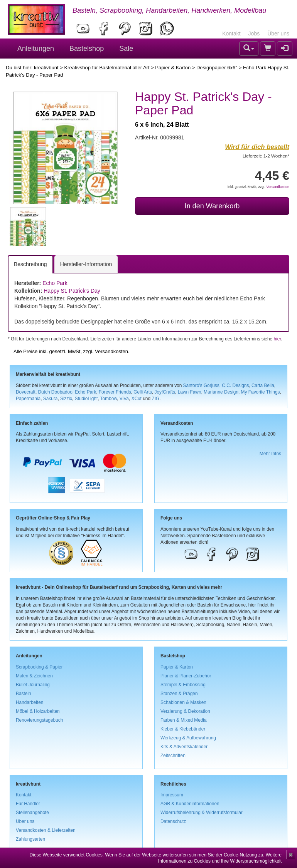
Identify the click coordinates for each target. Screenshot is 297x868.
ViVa (124, 399)
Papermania (28, 399)
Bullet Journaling (33, 685)
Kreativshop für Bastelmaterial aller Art (107, 68)
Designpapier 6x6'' (217, 68)
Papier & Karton (173, 68)
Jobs (254, 34)
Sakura (51, 399)
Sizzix (66, 399)
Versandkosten (278, 187)
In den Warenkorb (212, 206)
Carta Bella (263, 385)
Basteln (24, 694)
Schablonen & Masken (183, 702)
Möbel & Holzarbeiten (38, 711)
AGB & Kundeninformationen (190, 804)
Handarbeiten (30, 702)
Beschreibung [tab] (30, 264)
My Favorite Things (261, 392)
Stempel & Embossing (183, 685)
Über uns (278, 34)
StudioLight (86, 399)
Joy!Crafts (165, 392)
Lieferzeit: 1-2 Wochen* (266, 156)
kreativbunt (46, 68)
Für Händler (28, 804)
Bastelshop (87, 49)
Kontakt (231, 34)
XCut (136, 399)
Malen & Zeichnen (34, 676)
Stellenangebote (32, 813)
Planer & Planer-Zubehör (186, 676)
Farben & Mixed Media (184, 720)
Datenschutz (173, 821)
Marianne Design (221, 392)
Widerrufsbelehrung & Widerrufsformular (202, 813)
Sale (126, 49)
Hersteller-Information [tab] (86, 264)
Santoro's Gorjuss (201, 385)
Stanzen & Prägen (179, 694)
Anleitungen (36, 49)
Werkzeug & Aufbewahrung (188, 738)
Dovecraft (26, 392)
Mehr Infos (270, 454)
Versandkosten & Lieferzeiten (46, 830)
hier (277, 339)
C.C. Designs (235, 385)
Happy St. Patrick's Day (72, 291)
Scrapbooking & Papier (39, 667)
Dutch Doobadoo (55, 392)
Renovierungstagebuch (39, 720)
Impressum (172, 795)
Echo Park (55, 283)
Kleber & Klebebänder (183, 729)
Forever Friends (115, 392)
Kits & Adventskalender (184, 747)
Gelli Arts (143, 392)
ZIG (155, 399)
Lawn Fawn (190, 392)
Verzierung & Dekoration (185, 711)
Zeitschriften (173, 756)
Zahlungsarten (30, 839)
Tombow (109, 399)
